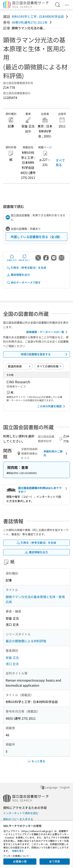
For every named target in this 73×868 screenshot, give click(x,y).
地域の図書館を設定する (45, 354)
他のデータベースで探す (24, 283)
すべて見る (60, 162)
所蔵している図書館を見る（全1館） (36, 237)
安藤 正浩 (12, 657)
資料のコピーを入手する (18, 819)
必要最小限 (20, 861)
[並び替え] (19, 366)
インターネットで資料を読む (21, 813)
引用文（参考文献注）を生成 (26, 268)
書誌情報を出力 (18, 275)
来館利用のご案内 (56, 453)
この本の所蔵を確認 (52, 406)
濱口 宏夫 (12, 664)
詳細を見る (18, 851)
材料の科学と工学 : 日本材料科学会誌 (38, 16)
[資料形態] (49, 366)
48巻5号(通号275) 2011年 (30, 22)
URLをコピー (24, 258)
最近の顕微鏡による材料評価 (26, 641)
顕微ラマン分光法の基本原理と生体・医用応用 (35, 599)
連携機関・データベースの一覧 (47, 332)
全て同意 (55, 861)
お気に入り (12, 258)
